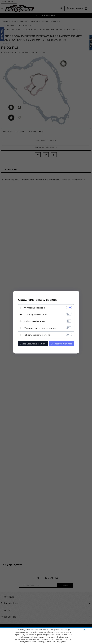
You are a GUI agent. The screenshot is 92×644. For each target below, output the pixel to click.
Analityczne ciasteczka (34, 321)
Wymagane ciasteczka (34, 308)
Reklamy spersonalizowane (37, 335)
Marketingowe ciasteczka (36, 314)
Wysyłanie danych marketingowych (41, 328)
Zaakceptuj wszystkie (61, 344)
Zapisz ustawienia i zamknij (33, 344)
